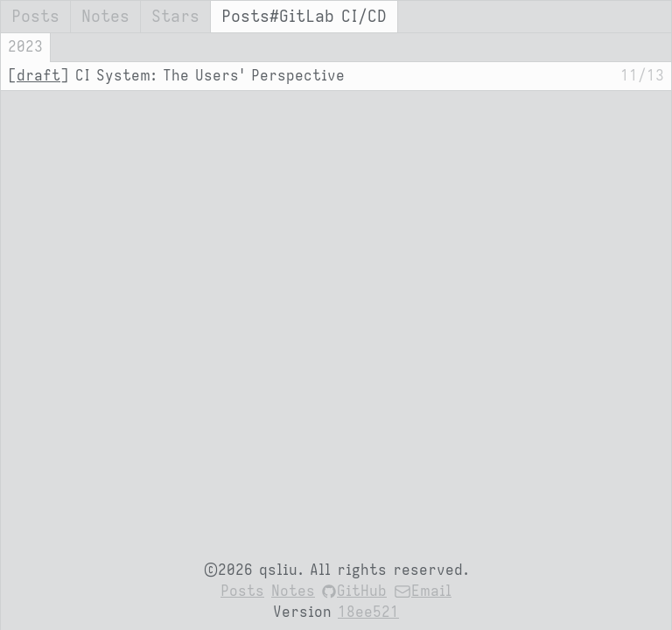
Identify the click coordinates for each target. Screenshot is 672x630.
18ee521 (368, 612)
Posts (35, 17)
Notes (105, 17)
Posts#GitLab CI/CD (304, 17)
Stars (175, 17)
